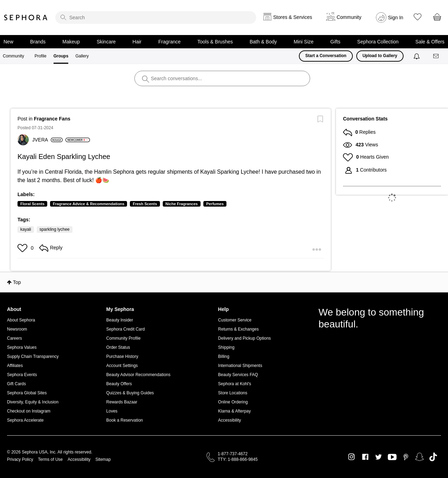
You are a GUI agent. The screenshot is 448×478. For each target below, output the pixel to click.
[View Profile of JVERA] (47, 140)
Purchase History (122, 356)
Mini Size (304, 42)
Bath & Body (263, 42)
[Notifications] (417, 56)
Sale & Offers (430, 42)
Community (13, 56)
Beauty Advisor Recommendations (138, 375)
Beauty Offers (119, 384)
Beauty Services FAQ (238, 375)
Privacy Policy (20, 459)
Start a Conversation (326, 56)
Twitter (379, 457)
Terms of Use (51, 459)
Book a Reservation (125, 420)
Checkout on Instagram (29, 411)
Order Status (118, 347)
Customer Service (235, 320)
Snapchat (419, 457)
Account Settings (122, 366)
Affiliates (15, 366)
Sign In (396, 18)
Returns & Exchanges (238, 329)
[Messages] (436, 56)
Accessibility (229, 420)
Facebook (365, 457)
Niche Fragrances (182, 204)
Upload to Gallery (380, 56)
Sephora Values (22, 347)
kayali (26, 229)
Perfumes (215, 204)
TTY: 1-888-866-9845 (238, 459)
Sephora (26, 18)
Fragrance (169, 42)
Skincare (106, 42)
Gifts (335, 42)
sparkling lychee (55, 229)
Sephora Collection (378, 42)
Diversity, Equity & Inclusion (33, 402)
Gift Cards (16, 384)
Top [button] (17, 282)
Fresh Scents (145, 204)
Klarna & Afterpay (234, 411)
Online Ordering (233, 402)
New (8, 42)
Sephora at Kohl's (234, 384)
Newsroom (17, 329)
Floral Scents (32, 204)
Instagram (352, 457)
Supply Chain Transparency (33, 356)
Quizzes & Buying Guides (130, 393)
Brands (38, 42)
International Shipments (240, 366)
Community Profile (124, 338)
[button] (23, 248)
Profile (41, 56)
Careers (15, 338)
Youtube (392, 457)
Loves (112, 411)
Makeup (71, 42)
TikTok (433, 457)
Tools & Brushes (215, 42)
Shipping (226, 347)
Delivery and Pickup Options (244, 338)
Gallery (82, 56)
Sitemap (103, 459)
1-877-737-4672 (233, 454)
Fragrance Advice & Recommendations (89, 204)
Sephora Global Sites (27, 393)
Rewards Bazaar (122, 402)
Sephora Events (22, 375)
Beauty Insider (120, 320)
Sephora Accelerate (25, 420)
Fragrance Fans (52, 119)
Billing (224, 356)
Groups (61, 56)
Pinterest (406, 457)
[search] (156, 18)
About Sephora (21, 320)
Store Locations (233, 393)
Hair (137, 42)
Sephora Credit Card (126, 329)
